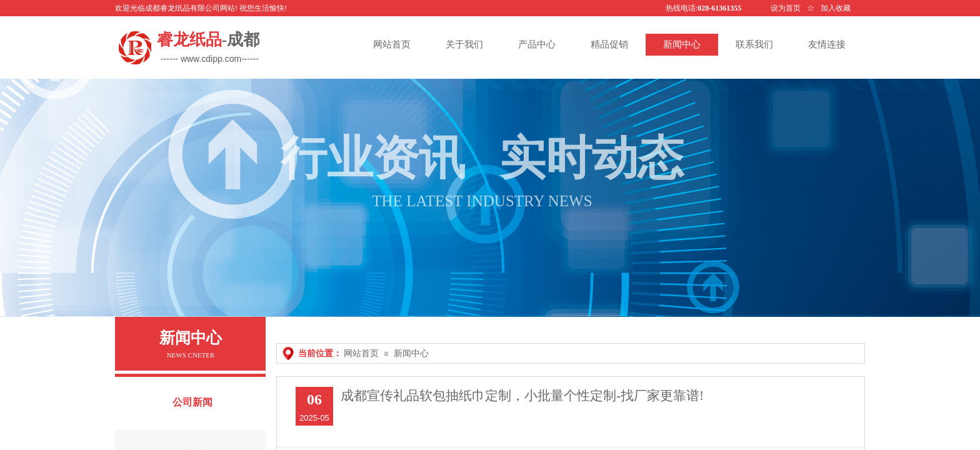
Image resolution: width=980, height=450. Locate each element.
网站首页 (361, 353)
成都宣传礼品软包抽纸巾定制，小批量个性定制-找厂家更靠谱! (522, 396)
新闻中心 (411, 353)
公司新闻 (192, 402)
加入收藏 (836, 8)
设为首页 (786, 8)
